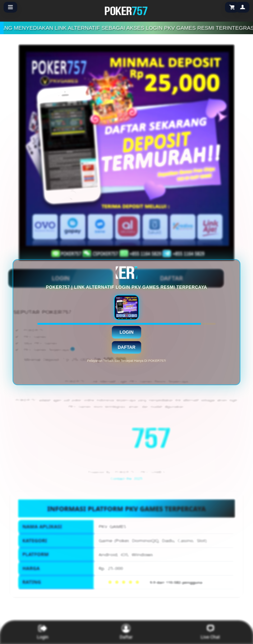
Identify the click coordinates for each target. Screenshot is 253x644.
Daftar (126, 347)
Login (127, 332)
